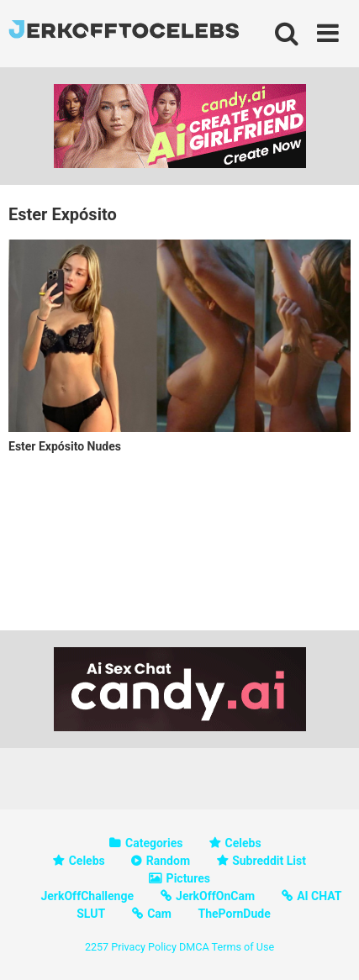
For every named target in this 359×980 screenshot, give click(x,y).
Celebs (243, 843)
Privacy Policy (144, 947)
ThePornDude (234, 914)
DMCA (194, 947)
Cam (159, 914)
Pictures (188, 878)
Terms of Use (243, 947)
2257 (97, 947)
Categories (154, 843)
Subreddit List (269, 861)
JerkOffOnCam (215, 896)
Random (168, 861)
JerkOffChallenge (87, 896)
